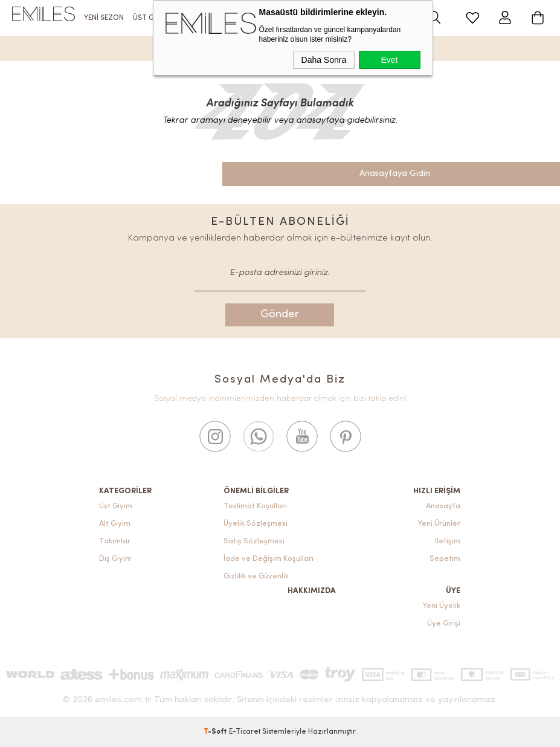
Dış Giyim (115, 559)
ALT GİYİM (195, 18)
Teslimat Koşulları (255, 506)
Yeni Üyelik (441, 606)
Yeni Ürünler (439, 524)
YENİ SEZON (104, 18)
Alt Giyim (115, 524)
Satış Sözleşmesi (254, 541)
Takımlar (115, 541)
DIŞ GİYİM (269, 18)
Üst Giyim (116, 506)
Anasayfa (443, 506)
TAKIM (232, 18)
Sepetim (445, 559)
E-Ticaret (245, 732)
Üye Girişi (444, 623)
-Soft (216, 732)
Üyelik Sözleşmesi (256, 524)
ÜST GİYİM (151, 18)
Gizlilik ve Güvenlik (256, 576)
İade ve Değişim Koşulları (269, 559)
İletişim (448, 541)
